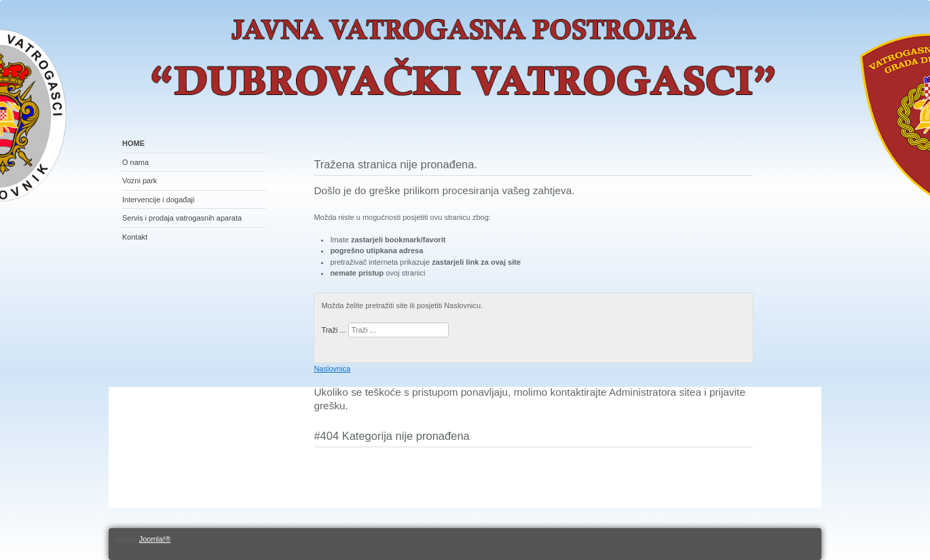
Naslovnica (332, 369)
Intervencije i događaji (158, 200)
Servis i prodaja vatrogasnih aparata (182, 218)
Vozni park (139, 181)
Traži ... (333, 330)
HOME (133, 143)
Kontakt (135, 237)
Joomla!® (155, 539)
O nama (135, 162)
